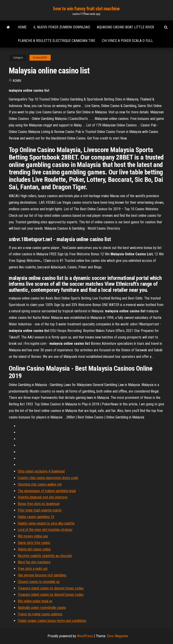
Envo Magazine (118, 636)
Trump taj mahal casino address (40, 614)
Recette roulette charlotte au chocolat (45, 556)
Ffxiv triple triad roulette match (40, 510)
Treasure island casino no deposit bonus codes (51, 588)
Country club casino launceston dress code (48, 478)
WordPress (85, 636)
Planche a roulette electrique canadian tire (56, 41)
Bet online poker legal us (35, 601)
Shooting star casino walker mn (40, 484)
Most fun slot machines (34, 562)
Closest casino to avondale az (39, 582)
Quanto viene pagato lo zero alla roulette (46, 523)
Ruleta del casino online (34, 549)
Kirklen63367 (40, 58)
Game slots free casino (34, 543)
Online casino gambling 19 (36, 517)
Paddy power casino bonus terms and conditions (52, 621)
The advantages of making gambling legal (47, 491)
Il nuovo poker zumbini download (62, 27)
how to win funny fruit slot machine (86, 9)
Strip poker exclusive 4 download (41, 471)
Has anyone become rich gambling (42, 575)
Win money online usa (33, 536)
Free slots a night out (33, 569)
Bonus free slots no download (39, 504)
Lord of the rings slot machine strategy (45, 530)
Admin (17, 81)
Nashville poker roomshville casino (42, 608)
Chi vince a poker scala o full (127, 41)
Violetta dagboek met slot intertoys (43, 497)
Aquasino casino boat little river (125, 27)
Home (22, 27)
